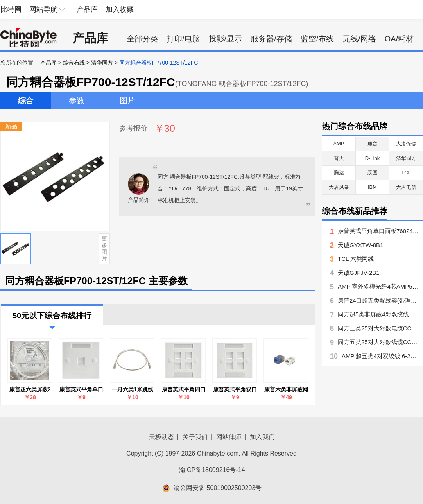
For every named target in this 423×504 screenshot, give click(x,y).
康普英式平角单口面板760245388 (81, 390)
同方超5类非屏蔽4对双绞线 (373, 314)
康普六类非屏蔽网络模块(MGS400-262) (286, 390)
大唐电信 (406, 187)
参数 (77, 100)
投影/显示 (226, 39)
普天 (339, 158)
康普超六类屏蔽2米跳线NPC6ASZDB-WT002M (30, 390)
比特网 (11, 9)
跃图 (373, 173)
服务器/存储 (271, 39)
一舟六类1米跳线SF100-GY (133, 390)
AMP (339, 144)
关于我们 (195, 437)
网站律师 (229, 437)
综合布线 (74, 63)
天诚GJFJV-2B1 (359, 273)
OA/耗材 (399, 39)
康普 (373, 144)
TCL (406, 173)
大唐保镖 (406, 144)
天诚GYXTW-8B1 (360, 245)
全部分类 (142, 39)
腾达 (339, 173)
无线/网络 (359, 39)
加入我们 (262, 437)
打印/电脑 (183, 39)
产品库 (87, 9)
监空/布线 (317, 39)
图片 (127, 100)
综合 (26, 100)
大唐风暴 (339, 187)
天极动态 (161, 437)
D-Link (373, 158)
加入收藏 (120, 9)
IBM (372, 187)
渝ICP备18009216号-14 (212, 470)
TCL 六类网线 (356, 259)
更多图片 (104, 248)
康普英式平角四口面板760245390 (184, 390)
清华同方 (102, 63)
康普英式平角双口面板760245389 (235, 390)
